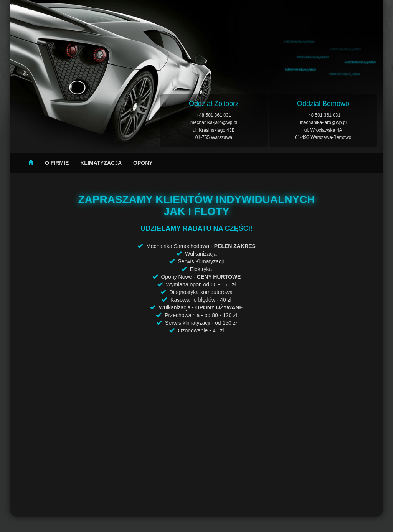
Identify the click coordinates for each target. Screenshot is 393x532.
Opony (143, 163)
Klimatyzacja (101, 163)
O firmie (57, 163)
